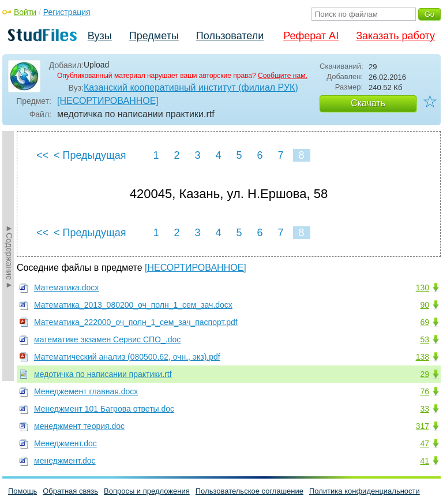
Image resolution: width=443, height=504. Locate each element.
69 (425, 322)
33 (425, 409)
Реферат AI (311, 36)
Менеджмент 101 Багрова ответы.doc (104, 409)
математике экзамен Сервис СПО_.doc (107, 339)
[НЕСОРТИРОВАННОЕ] (108, 101)
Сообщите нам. (283, 76)
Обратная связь (70, 491)
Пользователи (230, 36)
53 (425, 339)
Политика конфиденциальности (365, 491)
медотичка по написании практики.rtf (103, 374)
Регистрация (67, 12)
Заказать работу (395, 36)
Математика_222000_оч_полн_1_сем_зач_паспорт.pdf (136, 322)
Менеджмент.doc (65, 443)
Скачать (368, 103)
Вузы (100, 36)
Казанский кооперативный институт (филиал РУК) (191, 87)
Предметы (154, 36)
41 (425, 461)
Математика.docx (66, 288)
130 (423, 288)
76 (425, 391)
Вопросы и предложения (147, 491)
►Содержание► (9, 256)
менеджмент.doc (65, 461)
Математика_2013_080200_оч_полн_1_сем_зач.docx (133, 305)
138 (423, 357)
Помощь (22, 491)
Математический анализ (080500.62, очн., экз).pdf (127, 357)
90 (425, 305)
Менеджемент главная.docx (86, 391)
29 (425, 374)
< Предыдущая (90, 155)
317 (423, 426)
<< (42, 155)
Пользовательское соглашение (249, 491)
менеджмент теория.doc (79, 426)
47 (425, 443)
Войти (25, 12)
